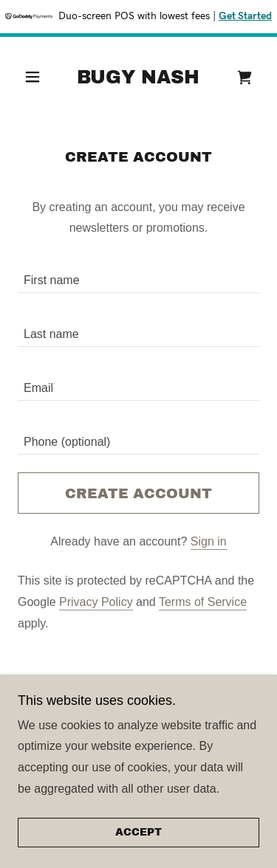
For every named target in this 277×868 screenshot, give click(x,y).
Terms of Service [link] (203, 602)
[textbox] (138, 275)
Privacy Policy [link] (96, 602)
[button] (37, 77)
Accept (138, 833)
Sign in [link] (209, 541)
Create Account (138, 493)
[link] (138, 77)
